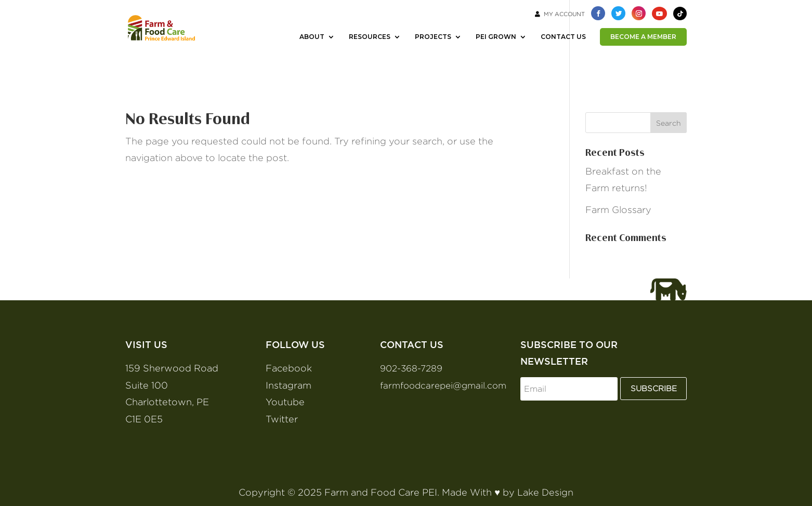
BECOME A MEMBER (643, 37)
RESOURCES (370, 37)
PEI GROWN (496, 37)
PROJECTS (433, 37)
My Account (560, 14)
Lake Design (545, 492)
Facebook (289, 368)
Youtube (285, 402)
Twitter (282, 419)
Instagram (289, 385)
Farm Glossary (618, 210)
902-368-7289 (411, 368)
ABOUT (312, 37)
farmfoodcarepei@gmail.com (443, 385)
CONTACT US (563, 37)
